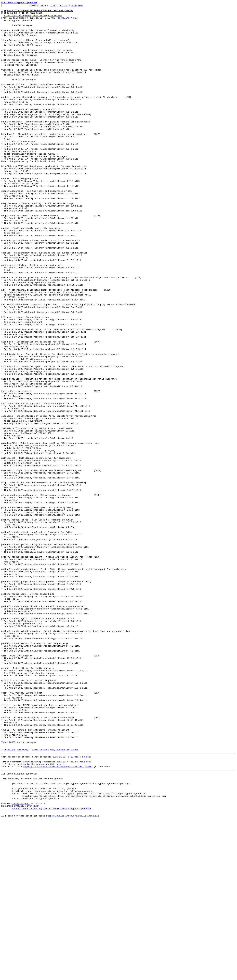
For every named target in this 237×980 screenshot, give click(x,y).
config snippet (20, 962)
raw (75, 21)
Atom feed (82, 6)
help (48, 6)
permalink (64, 21)
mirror (69, 6)
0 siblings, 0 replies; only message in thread (33, 18)
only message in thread (64, 899)
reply (25, 899)
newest (86, 906)
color (58, 6)
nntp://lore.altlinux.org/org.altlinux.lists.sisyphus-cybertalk (51, 967)
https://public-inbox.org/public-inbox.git (73, 976)
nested (44, 899)
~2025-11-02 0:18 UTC (65, 906)
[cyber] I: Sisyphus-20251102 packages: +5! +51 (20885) (58, 918)
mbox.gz (61, 912)
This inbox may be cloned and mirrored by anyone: (32, 932)
